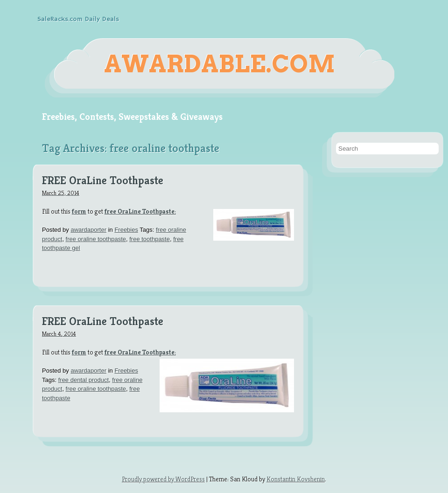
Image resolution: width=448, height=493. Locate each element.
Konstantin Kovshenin (296, 479)
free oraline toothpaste (96, 239)
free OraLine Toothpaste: (140, 211)
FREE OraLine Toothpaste (103, 181)
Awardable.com (220, 64)
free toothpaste (150, 239)
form (79, 211)
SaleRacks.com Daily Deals (78, 19)
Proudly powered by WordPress (163, 479)
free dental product (84, 380)
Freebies (126, 230)
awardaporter (88, 230)
